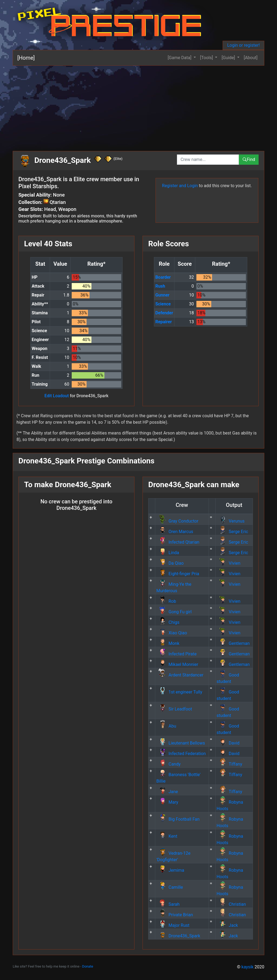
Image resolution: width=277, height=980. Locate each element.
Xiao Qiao (172, 633)
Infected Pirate (177, 654)
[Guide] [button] (229, 58)
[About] (251, 58)
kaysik (248, 967)
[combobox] (208, 160)
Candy (169, 764)
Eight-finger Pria (178, 574)
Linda (168, 553)
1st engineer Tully (179, 692)
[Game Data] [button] (180, 58)
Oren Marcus (175, 532)
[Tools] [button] (207, 58)
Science (163, 304)
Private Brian (175, 915)
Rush (160, 286)
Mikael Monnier (177, 664)
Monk (168, 643)
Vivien (229, 563)
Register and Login (180, 186)
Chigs (168, 622)
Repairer (164, 322)
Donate (88, 966)
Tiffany (230, 764)
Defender (164, 313)
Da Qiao (170, 563)
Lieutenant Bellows (181, 743)
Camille (170, 887)
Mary (167, 802)
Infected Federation (181, 754)
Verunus (231, 521)
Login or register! (243, 45)
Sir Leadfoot (174, 709)
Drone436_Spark (178, 936)
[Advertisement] (138, 106)
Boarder (163, 277)
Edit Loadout (57, 396)
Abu (166, 726)
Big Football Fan (178, 819)
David (228, 743)
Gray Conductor (177, 521)
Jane (167, 792)
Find (249, 159)
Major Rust (173, 925)
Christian (231, 904)
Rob (166, 601)
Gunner (162, 295)
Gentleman (233, 643)
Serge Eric (232, 532)
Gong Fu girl (174, 612)
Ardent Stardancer (180, 675)
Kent (167, 836)
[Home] (26, 58)
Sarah (168, 904)
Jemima (170, 870)
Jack (227, 925)
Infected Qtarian (178, 542)
